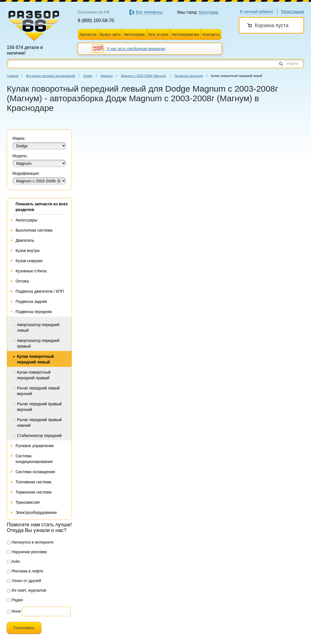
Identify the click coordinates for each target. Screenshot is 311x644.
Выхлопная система (34, 230)
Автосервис (134, 35)
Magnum (107, 76)
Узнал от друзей (24, 581)
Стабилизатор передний (39, 436)
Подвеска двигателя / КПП (40, 291)
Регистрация (293, 12)
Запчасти (88, 35)
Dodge (88, 76)
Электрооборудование (36, 512)
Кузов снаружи (29, 261)
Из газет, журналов (26, 590)
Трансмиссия (28, 502)
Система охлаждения (35, 472)
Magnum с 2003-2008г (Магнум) (144, 76)
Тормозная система (34, 492)
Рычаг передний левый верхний (38, 391)
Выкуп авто (110, 35)
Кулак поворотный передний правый (34, 375)
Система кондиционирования (34, 459)
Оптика (22, 281)
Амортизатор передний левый (38, 328)
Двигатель (25, 240)
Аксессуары (26, 220)
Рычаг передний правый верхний (39, 407)
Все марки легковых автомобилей (50, 76)
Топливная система (34, 482)
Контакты (211, 35)
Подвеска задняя (31, 301)
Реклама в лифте (25, 571)
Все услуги (159, 35)
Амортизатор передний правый (38, 343)
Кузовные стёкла (31, 271)
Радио (15, 600)
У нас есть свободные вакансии (136, 49)
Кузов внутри (28, 251)
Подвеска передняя (189, 76)
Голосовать (24, 628)
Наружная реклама (27, 552)
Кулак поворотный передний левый (35, 359)
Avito (13, 561)
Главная (13, 76)
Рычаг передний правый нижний (39, 423)
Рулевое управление (35, 446)
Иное (14, 611)
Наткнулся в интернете (30, 542)
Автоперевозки (186, 35)
